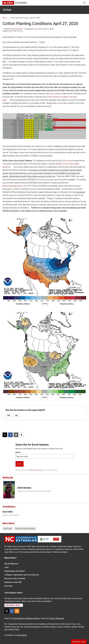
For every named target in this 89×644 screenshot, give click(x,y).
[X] (7, 611)
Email (18, 452)
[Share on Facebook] (10, 435)
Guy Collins (39, 29)
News (5, 18)
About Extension (11, 564)
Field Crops (8, 529)
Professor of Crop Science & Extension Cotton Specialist (34, 491)
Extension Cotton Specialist (11, 515)
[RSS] (17, 611)
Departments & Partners (15, 571)
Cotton (7, 10)
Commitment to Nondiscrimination (26, 618)
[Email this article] (16, 435)
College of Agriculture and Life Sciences (22, 575)
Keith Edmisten (17, 29)
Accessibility (22, 635)
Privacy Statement (57, 618)
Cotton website (55, 94)
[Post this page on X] (5, 435)
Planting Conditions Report (25, 529)
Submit (20, 464)
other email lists (36, 470)
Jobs (7, 567)
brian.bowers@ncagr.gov (13, 186)
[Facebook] (12, 611)
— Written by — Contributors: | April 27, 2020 (28, 29)
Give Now (8, 586)
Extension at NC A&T (13, 582)
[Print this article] (22, 435)
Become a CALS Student (15, 578)
